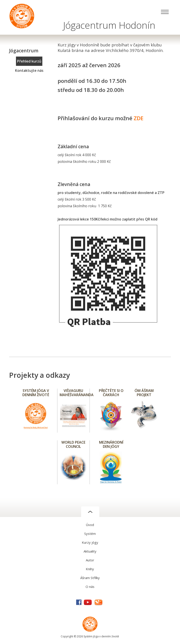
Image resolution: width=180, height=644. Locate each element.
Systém (90, 534)
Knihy (90, 569)
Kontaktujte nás (29, 70)
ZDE (139, 118)
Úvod (90, 525)
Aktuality (90, 551)
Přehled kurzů (29, 61)
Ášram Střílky (90, 578)
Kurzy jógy (90, 542)
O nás (90, 587)
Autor (90, 560)
